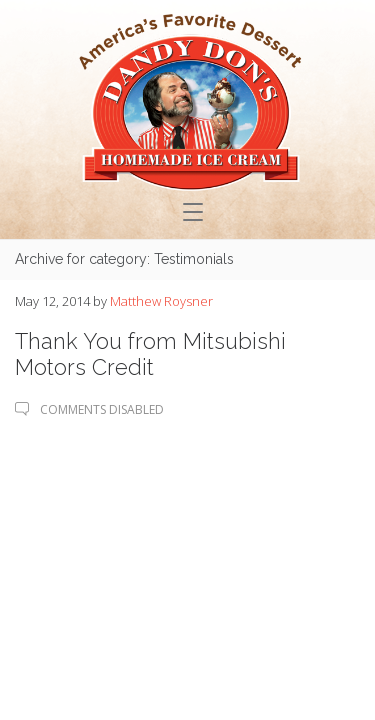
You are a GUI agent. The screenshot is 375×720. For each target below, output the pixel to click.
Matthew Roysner (161, 301)
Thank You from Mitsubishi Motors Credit (150, 354)
